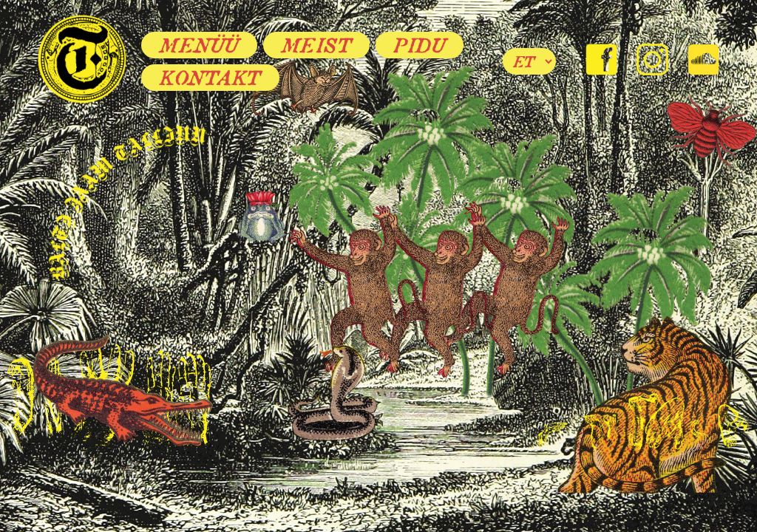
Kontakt (210, 78)
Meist (317, 45)
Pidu (420, 45)
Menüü (199, 45)
